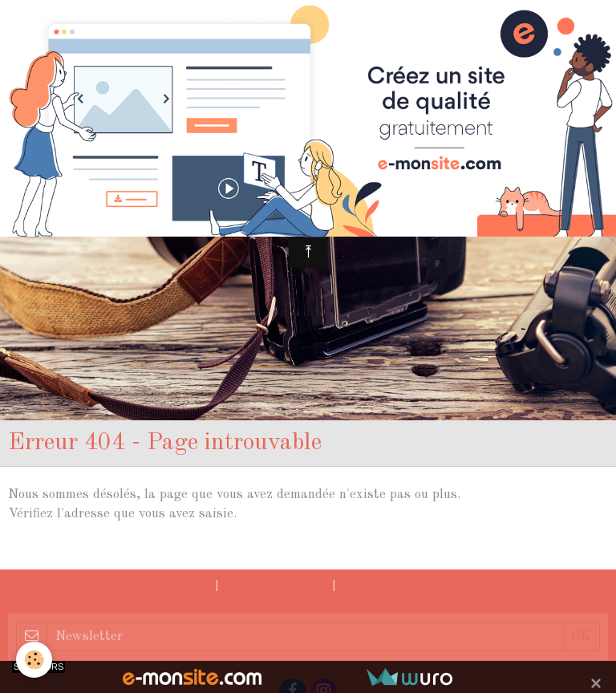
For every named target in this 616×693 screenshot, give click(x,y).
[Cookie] (34, 660)
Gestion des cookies (274, 586)
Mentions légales (162, 586)
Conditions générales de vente (420, 586)
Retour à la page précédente (92, 552)
